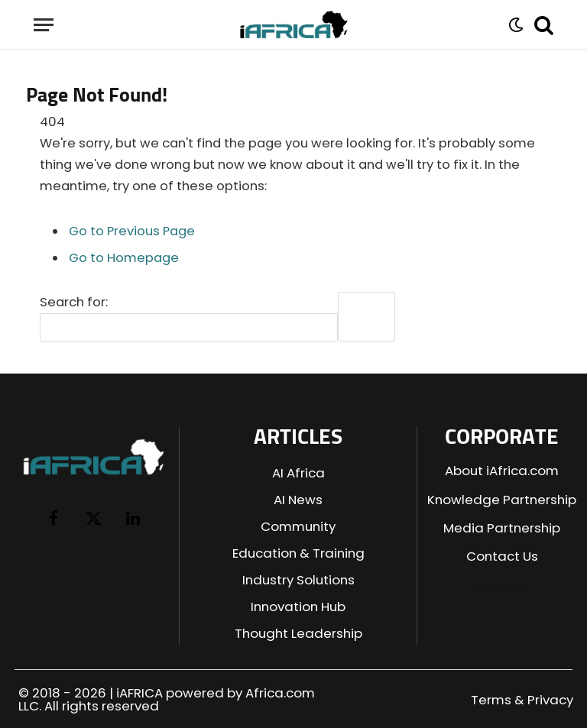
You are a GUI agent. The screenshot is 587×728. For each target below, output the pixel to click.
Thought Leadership (298, 633)
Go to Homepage (124, 258)
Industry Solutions (298, 580)
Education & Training (298, 553)
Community (298, 526)
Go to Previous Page (132, 231)
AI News (298, 500)
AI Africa (298, 473)
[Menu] (44, 25)
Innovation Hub (298, 607)
